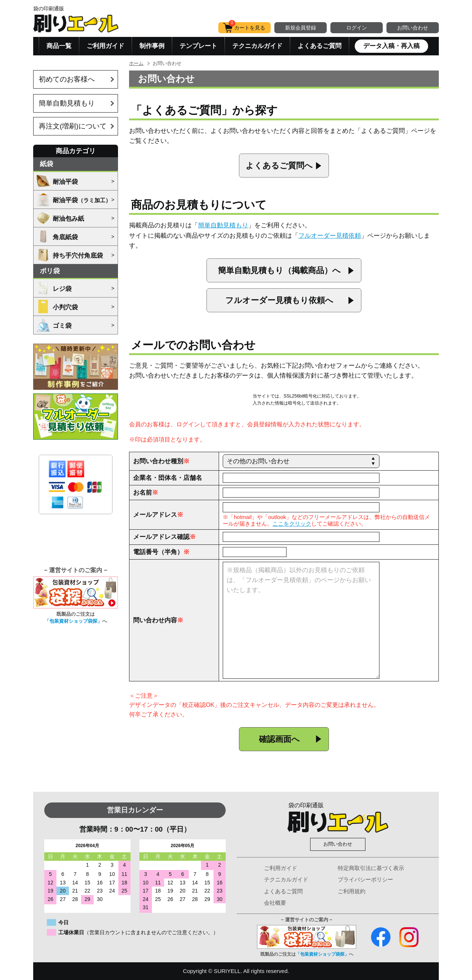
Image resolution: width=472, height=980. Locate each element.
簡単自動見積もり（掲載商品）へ (279, 270)
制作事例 (152, 46)
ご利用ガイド (105, 46)
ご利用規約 (352, 891)
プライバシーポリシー (365, 879)
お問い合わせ (413, 28)
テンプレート (198, 46)
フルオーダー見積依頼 (330, 236)
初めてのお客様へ (67, 79)
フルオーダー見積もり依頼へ (279, 300)
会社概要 (275, 903)
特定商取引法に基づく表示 (371, 868)
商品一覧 (59, 46)
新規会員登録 (301, 28)
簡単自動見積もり (67, 103)
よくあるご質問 (320, 46)
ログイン (357, 28)
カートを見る (247, 26)
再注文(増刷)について (73, 126)
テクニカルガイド (257, 46)
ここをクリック (292, 524)
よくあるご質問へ (279, 166)
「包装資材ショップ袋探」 (73, 621)
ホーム (136, 63)
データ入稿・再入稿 (391, 46)
